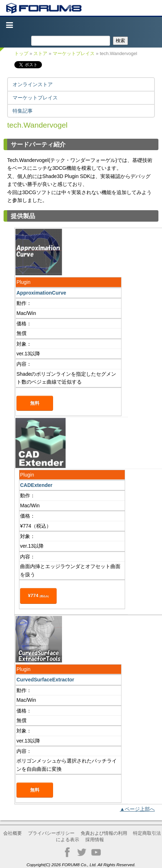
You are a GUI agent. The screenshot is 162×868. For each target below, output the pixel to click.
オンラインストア (33, 84)
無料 (35, 403)
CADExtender (36, 485)
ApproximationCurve (41, 293)
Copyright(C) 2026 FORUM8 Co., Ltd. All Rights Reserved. (81, 865)
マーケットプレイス (74, 53)
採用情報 (95, 840)
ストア (40, 53)
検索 (120, 41)
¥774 (38, 595)
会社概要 (13, 833)
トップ (21, 53)
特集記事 (23, 111)
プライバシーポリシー (51, 833)
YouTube (96, 852)
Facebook (67, 852)
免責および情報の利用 (104, 833)
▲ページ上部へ (137, 809)
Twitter (82, 852)
